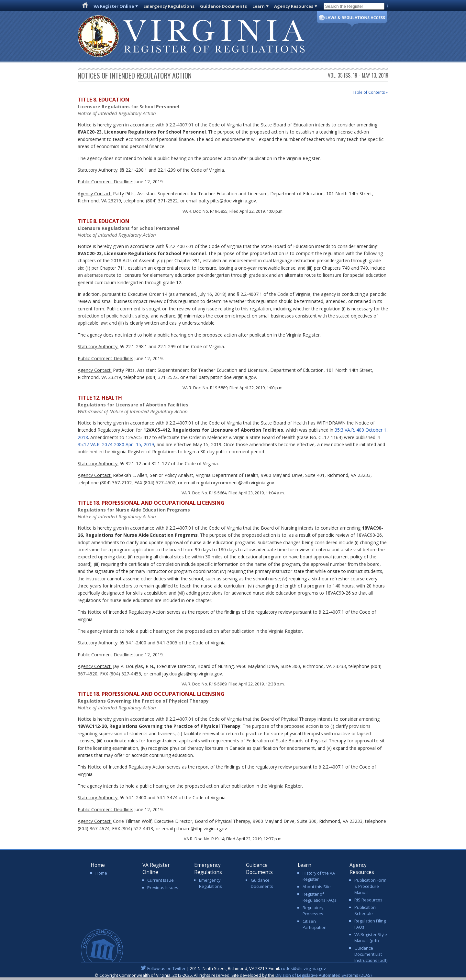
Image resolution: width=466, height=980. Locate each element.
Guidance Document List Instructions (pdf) (371, 954)
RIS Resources (368, 900)
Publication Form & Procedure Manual (370, 886)
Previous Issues (163, 888)
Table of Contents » (370, 92)
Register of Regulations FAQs (320, 897)
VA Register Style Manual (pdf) (371, 937)
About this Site (317, 887)
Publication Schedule (365, 910)
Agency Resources (294, 6)
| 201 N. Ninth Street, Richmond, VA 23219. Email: (233, 968)
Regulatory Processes (313, 911)
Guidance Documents (223, 6)
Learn (259, 6)
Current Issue (161, 880)
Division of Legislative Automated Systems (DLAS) (323, 975)
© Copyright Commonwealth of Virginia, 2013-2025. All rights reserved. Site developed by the (233, 975)
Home (101, 873)
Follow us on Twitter (166, 968)
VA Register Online (114, 6)
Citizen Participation (315, 924)
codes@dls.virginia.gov (303, 968)
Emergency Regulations (169, 6)
